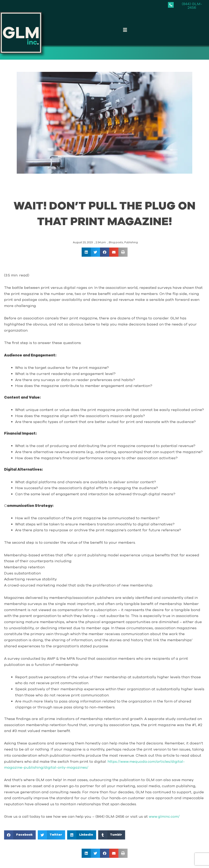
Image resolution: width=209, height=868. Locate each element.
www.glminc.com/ (164, 816)
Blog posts (116, 242)
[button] (125, 30)
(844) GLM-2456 (192, 6)
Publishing (131, 242)
